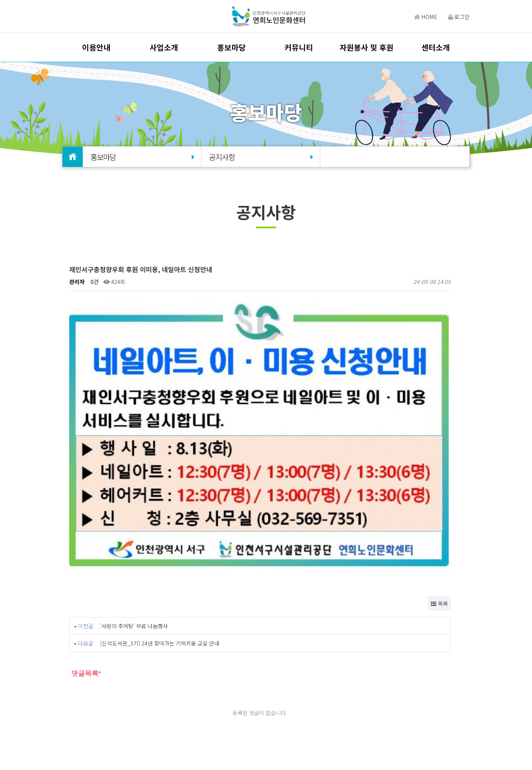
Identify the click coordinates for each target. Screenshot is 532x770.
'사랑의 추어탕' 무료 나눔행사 (134, 500)
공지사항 (261, 157)
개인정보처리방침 (247, 716)
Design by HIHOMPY (281, 757)
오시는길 (185, 716)
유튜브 (457, 721)
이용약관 (211, 716)
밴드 (413, 721)
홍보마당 (231, 47)
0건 (94, 282)
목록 (439, 478)
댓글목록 (84, 548)
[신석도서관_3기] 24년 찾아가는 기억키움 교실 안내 (160, 518)
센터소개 (436, 47)
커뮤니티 (299, 47)
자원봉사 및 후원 (367, 47)
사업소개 (164, 47)
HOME (426, 17)
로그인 (459, 17)
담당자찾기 (157, 716)
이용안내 (96, 47)
